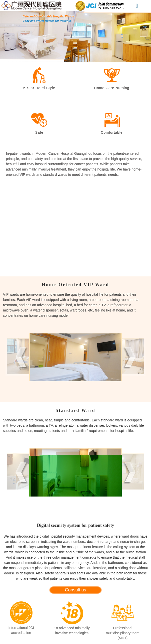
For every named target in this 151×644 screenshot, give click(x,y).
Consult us (75, 590)
